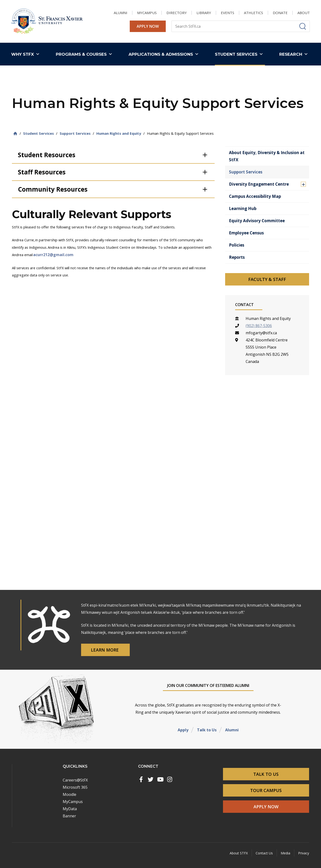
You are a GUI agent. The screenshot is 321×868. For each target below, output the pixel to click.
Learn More (105, 650)
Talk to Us (207, 730)
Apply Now (148, 26)
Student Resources (47, 155)
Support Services (75, 133)
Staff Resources (42, 172)
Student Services (39, 133)
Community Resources (53, 189)
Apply (183, 730)
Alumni (232, 730)
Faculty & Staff (267, 279)
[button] (26, 54)
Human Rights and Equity (119, 133)
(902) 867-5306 (259, 326)
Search (171, 20)
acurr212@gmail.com (53, 255)
